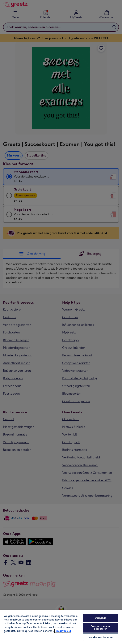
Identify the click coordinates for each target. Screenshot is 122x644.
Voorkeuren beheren (101, 637)
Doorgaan (101, 618)
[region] (61, 627)
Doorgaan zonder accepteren (101, 628)
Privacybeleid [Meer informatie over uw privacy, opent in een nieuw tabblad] (63, 631)
